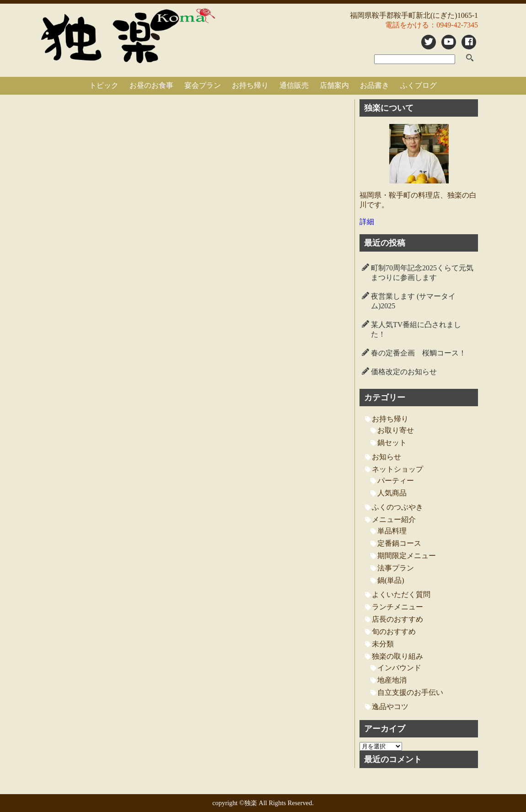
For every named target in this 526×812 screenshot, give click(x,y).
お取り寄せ (396, 430)
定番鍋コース (399, 543)
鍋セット (392, 443)
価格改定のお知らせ (404, 372)
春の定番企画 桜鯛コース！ (419, 353)
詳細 (367, 222)
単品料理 (392, 531)
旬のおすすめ (394, 632)
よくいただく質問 (401, 594)
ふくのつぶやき (397, 507)
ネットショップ (397, 469)
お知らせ (386, 457)
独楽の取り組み (397, 656)
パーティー (396, 481)
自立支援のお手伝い (410, 692)
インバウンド (399, 668)
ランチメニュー (397, 607)
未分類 (383, 644)
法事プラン (396, 568)
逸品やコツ (390, 707)
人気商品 (392, 493)
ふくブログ (419, 85)
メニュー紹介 (394, 519)
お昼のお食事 (151, 85)
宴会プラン (203, 85)
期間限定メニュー (407, 556)
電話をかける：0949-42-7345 (432, 25)
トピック (104, 85)
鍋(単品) (391, 580)
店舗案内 (334, 85)
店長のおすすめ (397, 619)
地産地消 (392, 680)
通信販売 (294, 85)
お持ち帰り (250, 85)
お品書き (375, 85)
